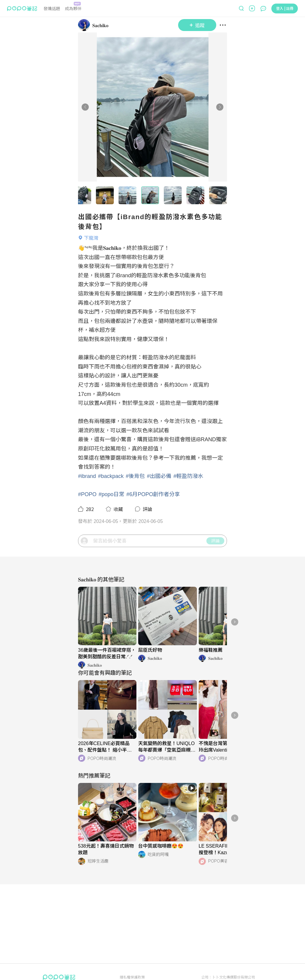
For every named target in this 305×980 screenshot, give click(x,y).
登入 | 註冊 (285, 8)
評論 (215, 562)
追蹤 (197, 25)
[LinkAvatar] (85, 25)
